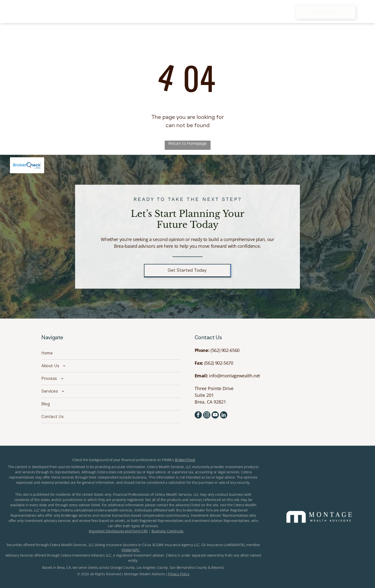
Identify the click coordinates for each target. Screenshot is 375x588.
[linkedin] (224, 416)
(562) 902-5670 (219, 363)
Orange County (122, 567)
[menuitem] (111, 12)
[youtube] (215, 416)
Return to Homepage (187, 143)
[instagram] (207, 416)
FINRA (126, 550)
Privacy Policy (179, 574)
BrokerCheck (185, 460)
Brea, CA (64, 567)
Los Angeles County (152, 567)
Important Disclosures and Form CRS (118, 531)
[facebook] (198, 416)
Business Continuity (167, 531)
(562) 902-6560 (225, 350)
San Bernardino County (188, 567)
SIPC (136, 550)
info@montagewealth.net (235, 376)
